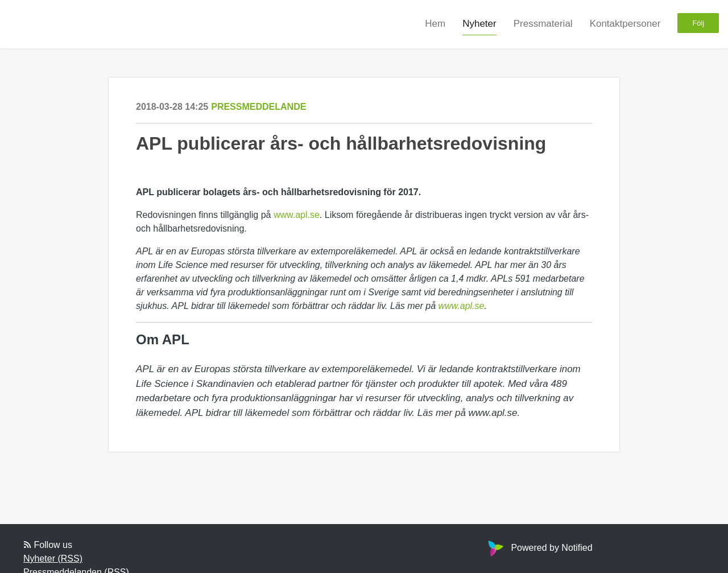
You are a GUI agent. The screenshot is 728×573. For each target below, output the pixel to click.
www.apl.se (297, 215)
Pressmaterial (543, 24)
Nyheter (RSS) (53, 558)
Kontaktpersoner (625, 24)
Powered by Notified (539, 548)
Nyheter (479, 24)
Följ (698, 23)
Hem (435, 24)
